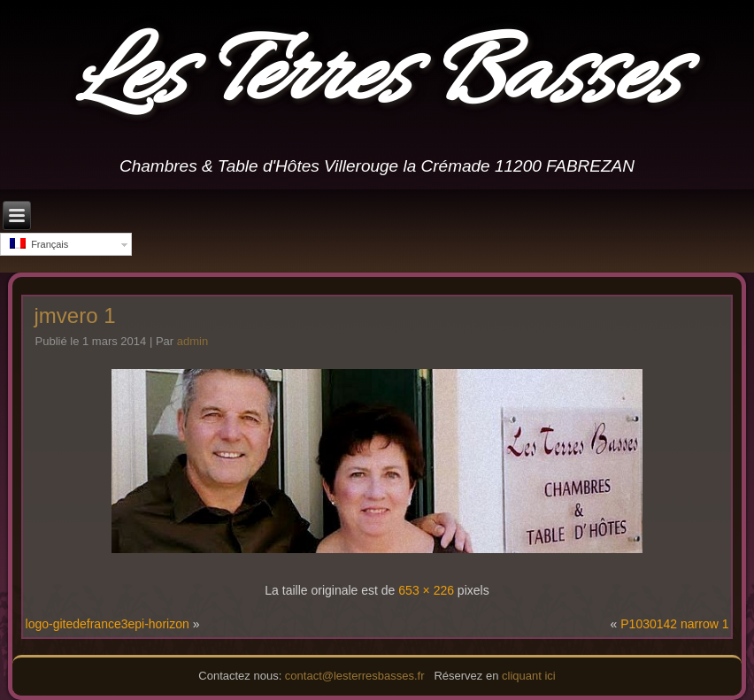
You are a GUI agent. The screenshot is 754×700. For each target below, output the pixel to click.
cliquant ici (529, 676)
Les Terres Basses (377, 79)
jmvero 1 (75, 315)
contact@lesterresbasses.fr (355, 676)
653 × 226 (426, 590)
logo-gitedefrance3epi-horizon (108, 624)
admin (192, 341)
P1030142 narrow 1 (674, 624)
